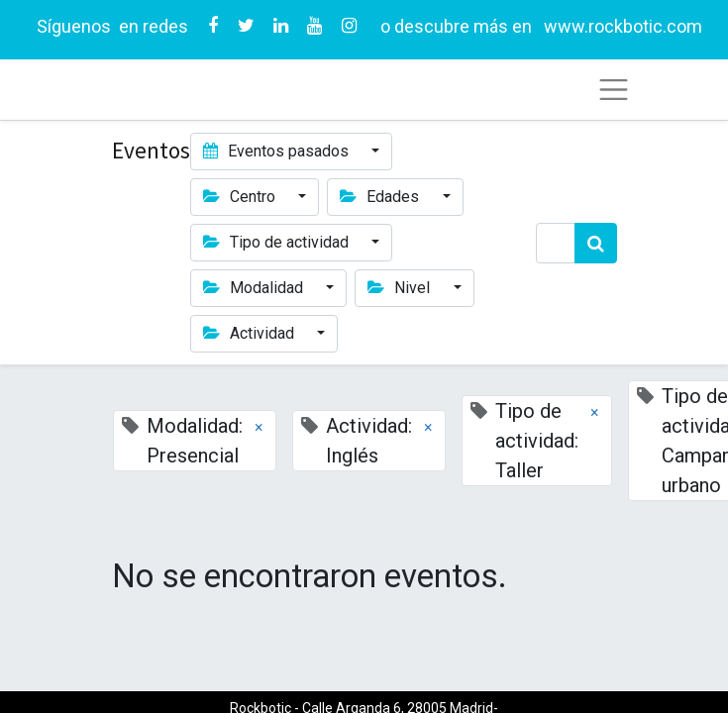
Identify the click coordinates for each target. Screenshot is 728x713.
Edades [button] (381, 197)
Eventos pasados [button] (278, 151)
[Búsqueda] (596, 243)
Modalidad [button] (255, 288)
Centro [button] (241, 197)
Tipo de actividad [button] (278, 242)
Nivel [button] (401, 288)
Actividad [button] (251, 333)
